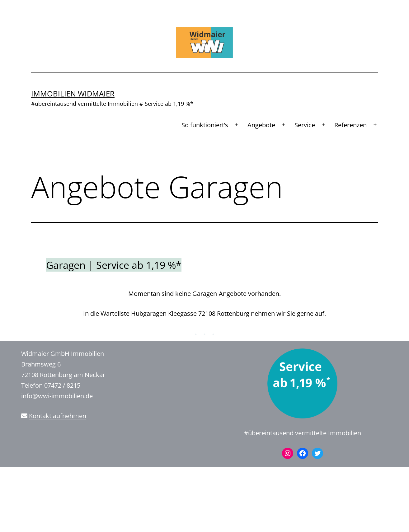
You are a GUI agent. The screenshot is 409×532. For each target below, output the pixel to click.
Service (305, 125)
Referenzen (350, 125)
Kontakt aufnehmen (58, 416)
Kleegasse (182, 313)
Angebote (261, 125)
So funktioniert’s (205, 125)
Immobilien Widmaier (73, 93)
